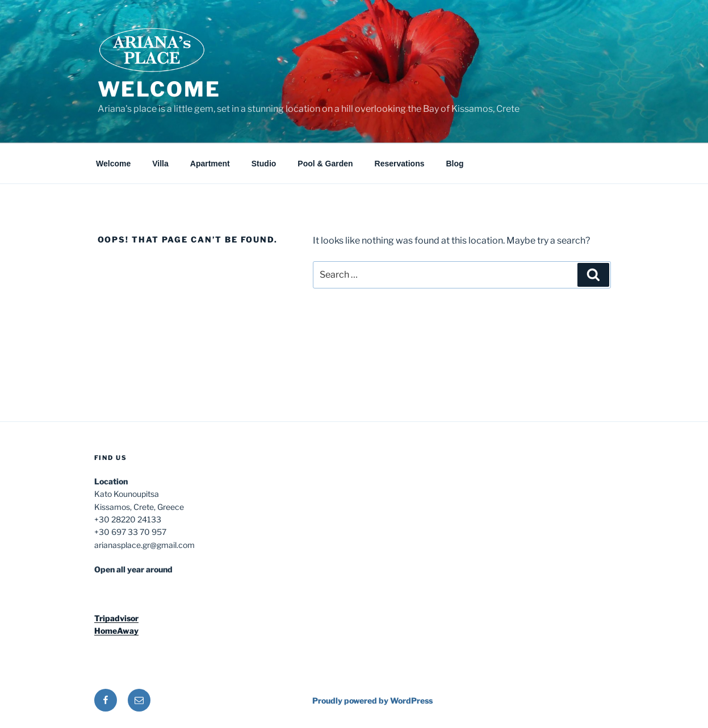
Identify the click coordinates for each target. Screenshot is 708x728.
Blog (455, 164)
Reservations (400, 164)
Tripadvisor (116, 618)
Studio (264, 164)
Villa (160, 164)
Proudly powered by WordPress (372, 700)
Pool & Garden (325, 164)
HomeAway (116, 631)
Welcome (159, 89)
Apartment (210, 164)
